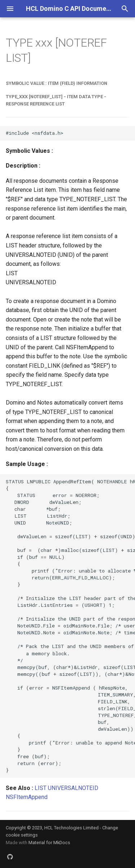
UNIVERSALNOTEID (73, 788)
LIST (40, 788)
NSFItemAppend (27, 797)
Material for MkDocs (49, 843)
